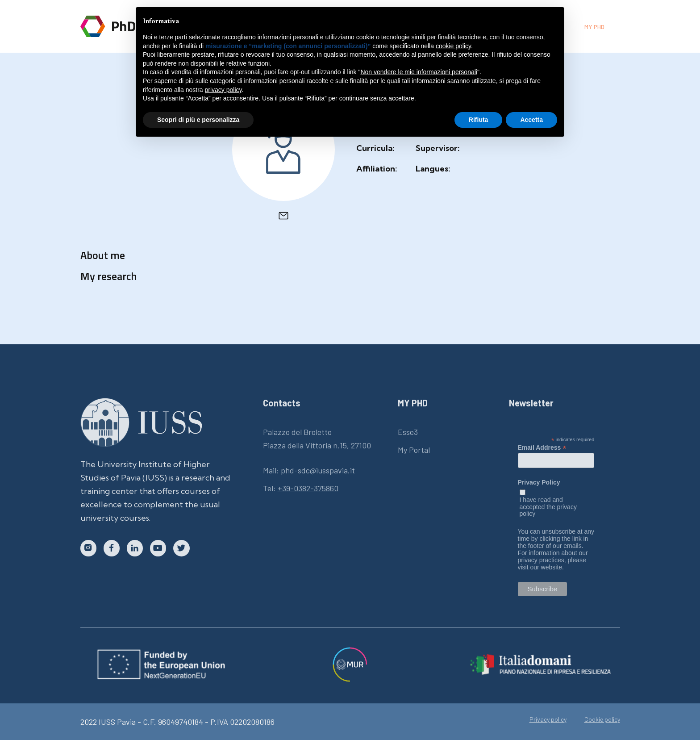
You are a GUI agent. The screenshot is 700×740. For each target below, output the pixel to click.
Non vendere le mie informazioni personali (419, 72)
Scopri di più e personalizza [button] (198, 120)
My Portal (414, 450)
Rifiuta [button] (479, 120)
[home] (121, 26)
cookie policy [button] (453, 46)
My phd (594, 27)
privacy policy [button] (223, 90)
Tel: (301, 488)
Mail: (309, 470)
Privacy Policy (539, 483)
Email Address (542, 447)
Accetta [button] (531, 120)
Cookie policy (602, 719)
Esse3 (408, 432)
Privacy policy (548, 719)
